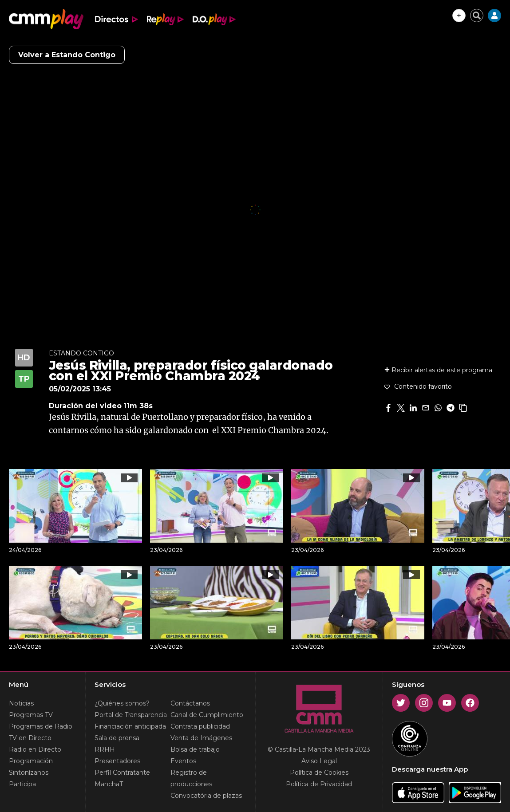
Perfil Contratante (122, 773)
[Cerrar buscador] (477, 16)
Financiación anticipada (130, 726)
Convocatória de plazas (206, 796)
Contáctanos (190, 703)
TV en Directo (30, 738)
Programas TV (31, 715)
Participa (22, 784)
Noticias (21, 703)
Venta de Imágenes (201, 738)
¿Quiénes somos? (122, 703)
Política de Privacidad (319, 784)
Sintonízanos (29, 773)
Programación (31, 761)
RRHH (105, 749)
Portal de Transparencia (131, 715)
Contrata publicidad (200, 726)
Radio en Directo (35, 749)
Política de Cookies (319, 773)
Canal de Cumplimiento (207, 715)
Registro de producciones (191, 778)
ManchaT (109, 784)
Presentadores (117, 761)
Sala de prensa (117, 738)
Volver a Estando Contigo (67, 55)
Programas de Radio (41, 726)
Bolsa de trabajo (195, 749)
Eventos (183, 761)
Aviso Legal (319, 761)
